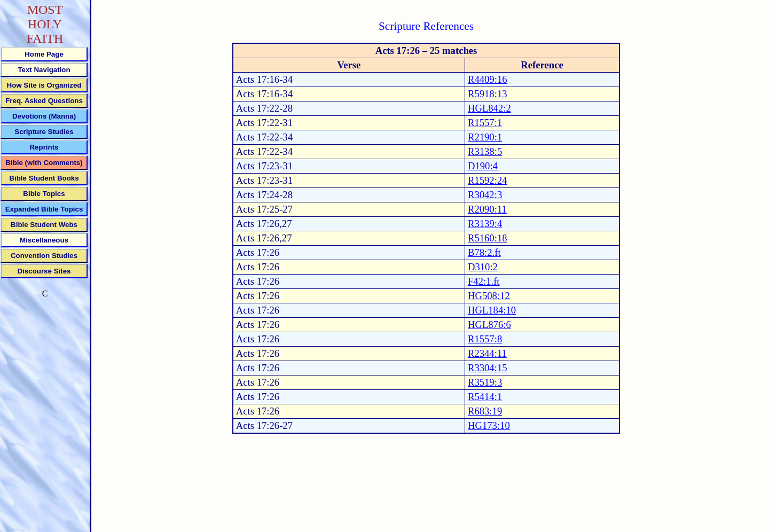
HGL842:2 (489, 108)
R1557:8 (485, 339)
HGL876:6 (489, 324)
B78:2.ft (484, 252)
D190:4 (483, 166)
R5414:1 (485, 397)
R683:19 (485, 411)
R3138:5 (485, 151)
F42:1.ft (484, 281)
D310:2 (483, 267)
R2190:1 (485, 137)
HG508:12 (489, 296)
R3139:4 (485, 224)
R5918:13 (488, 94)
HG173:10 (489, 425)
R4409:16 (488, 79)
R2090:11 (487, 209)
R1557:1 (485, 123)
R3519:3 (485, 382)
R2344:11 (487, 353)
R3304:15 (488, 368)
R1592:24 (488, 180)
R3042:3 (485, 195)
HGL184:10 (492, 310)
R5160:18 (488, 238)
